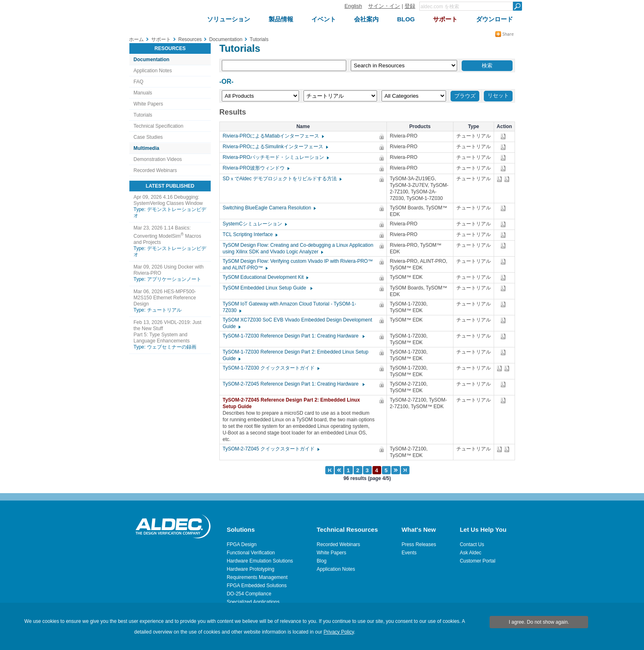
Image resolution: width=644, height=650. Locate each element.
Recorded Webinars (155, 170)
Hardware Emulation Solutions (260, 561)
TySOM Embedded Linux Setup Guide (267, 288)
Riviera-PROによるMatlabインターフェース (273, 136)
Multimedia (146, 148)
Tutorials (143, 115)
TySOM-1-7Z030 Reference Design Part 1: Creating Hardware (293, 336)
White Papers (148, 104)
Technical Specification (158, 126)
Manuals (143, 93)
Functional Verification (251, 553)
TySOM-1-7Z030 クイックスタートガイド (271, 368)
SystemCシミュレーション (254, 224)
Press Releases (419, 544)
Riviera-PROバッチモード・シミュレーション (275, 157)
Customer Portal (477, 561)
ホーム (136, 39)
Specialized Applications (253, 602)
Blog (322, 561)
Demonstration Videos (158, 159)
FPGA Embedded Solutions (257, 586)
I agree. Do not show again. (539, 622)
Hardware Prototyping (251, 569)
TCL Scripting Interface (250, 234)
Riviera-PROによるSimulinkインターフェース (275, 147)
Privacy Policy (339, 632)
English (353, 6)
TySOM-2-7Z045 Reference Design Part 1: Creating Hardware (293, 384)
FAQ (138, 82)
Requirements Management (257, 577)
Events (409, 553)
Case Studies (148, 137)
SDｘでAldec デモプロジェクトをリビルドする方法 (282, 179)
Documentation (151, 60)
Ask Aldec (470, 553)
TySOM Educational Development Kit (265, 277)
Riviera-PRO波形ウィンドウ (256, 168)
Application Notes (153, 71)
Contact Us (472, 544)
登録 (410, 6)
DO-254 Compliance (249, 594)
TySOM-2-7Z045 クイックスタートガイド (271, 449)
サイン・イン (384, 6)
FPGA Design (242, 544)
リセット (498, 95)
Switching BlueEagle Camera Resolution (269, 208)
